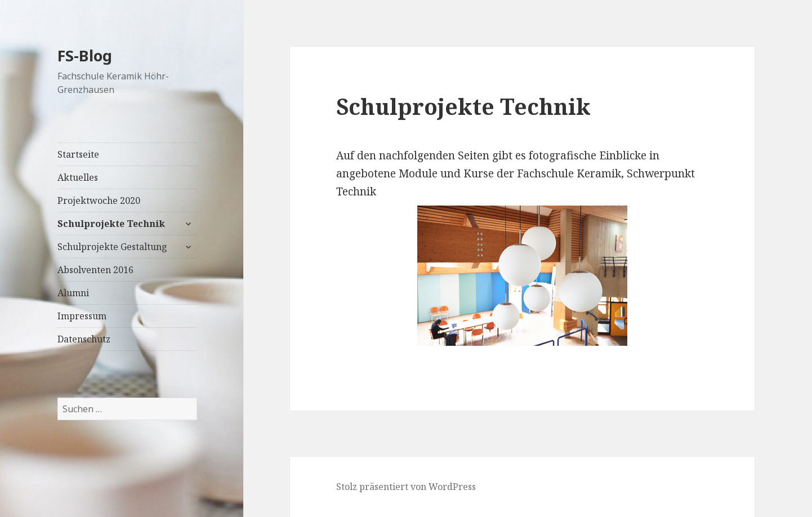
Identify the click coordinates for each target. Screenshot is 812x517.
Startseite (78, 154)
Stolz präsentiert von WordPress (406, 487)
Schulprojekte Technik (111, 224)
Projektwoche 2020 (99, 200)
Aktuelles (78, 177)
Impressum (82, 316)
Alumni (73, 293)
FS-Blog (85, 55)
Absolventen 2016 (95, 270)
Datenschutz (84, 339)
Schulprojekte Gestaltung (112, 247)
